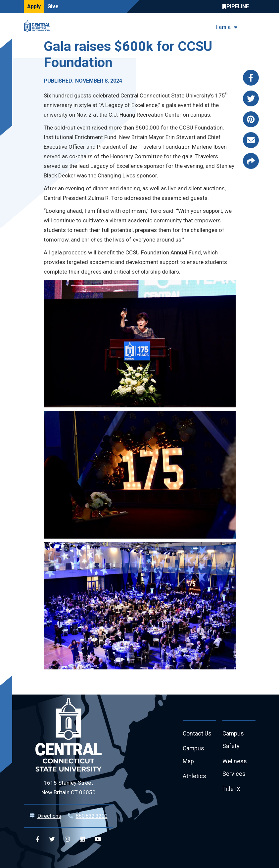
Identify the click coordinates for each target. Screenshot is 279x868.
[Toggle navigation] (251, 26)
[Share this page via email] (251, 140)
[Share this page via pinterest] (251, 119)
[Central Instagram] (67, 839)
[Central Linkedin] (82, 839)
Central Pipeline (237, 7)
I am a (223, 27)
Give (53, 6)
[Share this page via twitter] (251, 98)
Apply (34, 6)
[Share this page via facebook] (251, 78)
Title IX (232, 790)
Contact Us (197, 734)
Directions (49, 816)
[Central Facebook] (38, 839)
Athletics (194, 777)
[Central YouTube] (98, 839)
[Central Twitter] (52, 839)
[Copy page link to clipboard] (251, 161)
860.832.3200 (92, 816)
